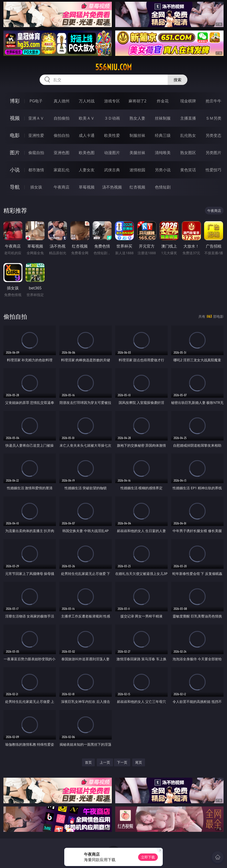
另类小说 (163, 170)
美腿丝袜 (137, 153)
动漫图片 (112, 153)
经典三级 (163, 135)
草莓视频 (87, 187)
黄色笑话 (188, 170)
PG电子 (36, 101)
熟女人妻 (137, 118)
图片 (15, 152)
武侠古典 (112, 170)
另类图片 (213, 153)
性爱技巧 (213, 170)
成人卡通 (87, 135)
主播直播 (188, 118)
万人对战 (87, 101)
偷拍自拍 (62, 135)
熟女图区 (188, 153)
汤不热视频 (112, 187)
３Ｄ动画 (112, 118)
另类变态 (213, 135)
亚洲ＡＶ (36, 118)
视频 (15, 118)
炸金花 (163, 101)
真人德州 (62, 101)
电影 (15, 135)
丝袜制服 (163, 118)
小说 (15, 170)
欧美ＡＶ (87, 118)
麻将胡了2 (138, 101)
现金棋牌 (188, 101)
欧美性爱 (112, 135)
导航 (15, 187)
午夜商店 (62, 187)
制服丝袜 (137, 135)
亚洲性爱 (36, 135)
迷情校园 (137, 170)
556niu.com (113, 67)
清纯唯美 (163, 153)
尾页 (139, 762)
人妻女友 (87, 170)
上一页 (105, 762)
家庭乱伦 (62, 170)
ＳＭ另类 (213, 118)
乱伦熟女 (188, 135)
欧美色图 (87, 153)
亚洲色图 (62, 153)
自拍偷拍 (62, 118)
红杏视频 (137, 187)
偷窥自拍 (36, 153)
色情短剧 (163, 187)
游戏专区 (112, 101)
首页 (88, 762)
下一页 (122, 762)
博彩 (15, 101)
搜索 (178, 80)
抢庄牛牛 (213, 101)
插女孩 (36, 187)
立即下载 (148, 857)
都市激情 (36, 170)
